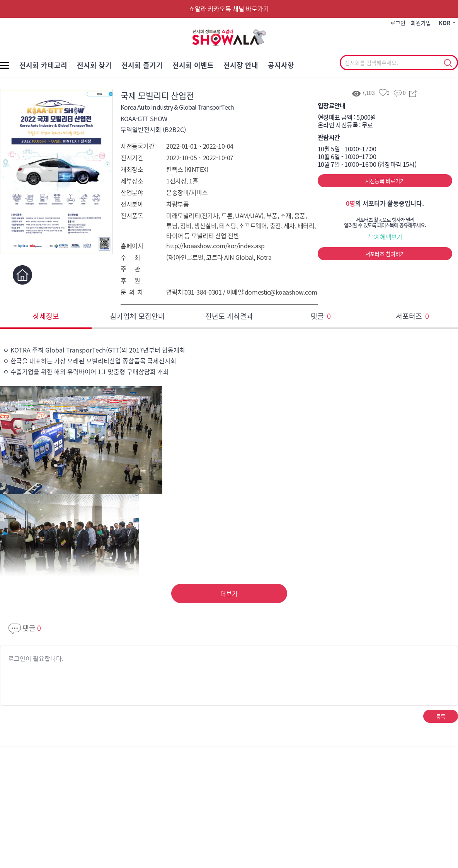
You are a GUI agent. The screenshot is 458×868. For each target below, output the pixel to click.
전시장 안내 (241, 65)
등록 (441, 716)
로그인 (398, 23)
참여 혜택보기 (385, 237)
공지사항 (281, 65)
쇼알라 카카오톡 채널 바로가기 (229, 8)
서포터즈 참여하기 (385, 254)
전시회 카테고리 (43, 65)
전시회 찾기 (94, 65)
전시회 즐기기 (142, 65)
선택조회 (448, 63)
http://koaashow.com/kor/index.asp (215, 246)
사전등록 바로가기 (385, 181)
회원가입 (421, 23)
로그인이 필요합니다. (36, 658)
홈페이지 (22, 275)
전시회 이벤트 (193, 65)
